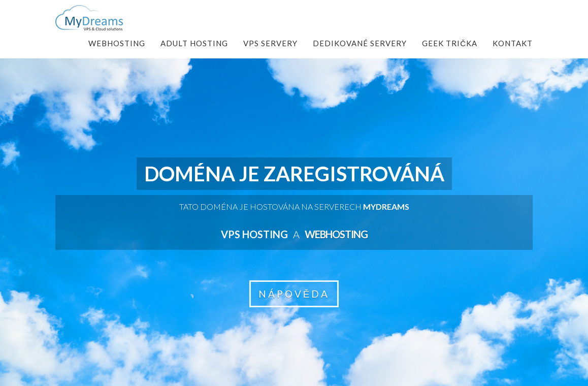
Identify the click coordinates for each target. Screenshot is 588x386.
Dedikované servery (360, 43)
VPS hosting (254, 234)
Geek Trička (450, 43)
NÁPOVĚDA (294, 294)
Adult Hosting (194, 43)
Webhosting (117, 43)
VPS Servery (270, 43)
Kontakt (513, 43)
